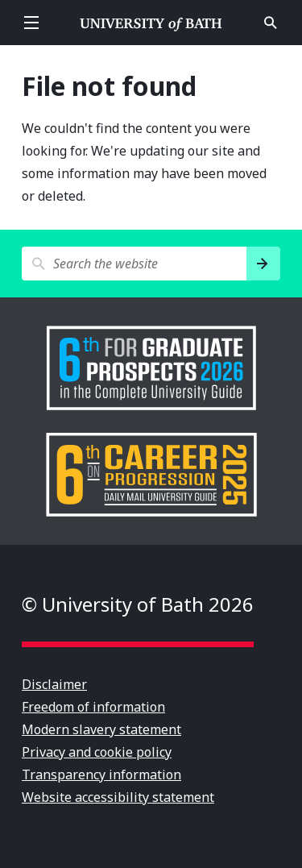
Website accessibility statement (118, 797)
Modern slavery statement (101, 729)
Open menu (31, 23)
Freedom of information (93, 707)
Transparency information (101, 775)
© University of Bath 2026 (138, 604)
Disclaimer (54, 684)
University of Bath (151, 23)
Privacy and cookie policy (97, 752)
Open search (271, 23)
